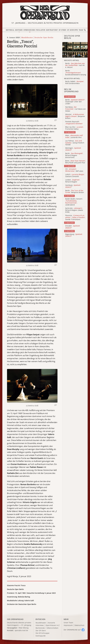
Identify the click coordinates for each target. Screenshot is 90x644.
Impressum (68, 625)
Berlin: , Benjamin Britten (75, 192)
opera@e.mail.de (21, 630)
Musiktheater (27, 38)
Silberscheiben (52, 628)
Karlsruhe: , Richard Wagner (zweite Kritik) (74, 210)
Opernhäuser (29, 30)
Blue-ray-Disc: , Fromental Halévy (74, 128)
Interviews (40, 625)
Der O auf (72, 630)
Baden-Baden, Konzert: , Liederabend (74, 202)
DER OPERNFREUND (15, 619)
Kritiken (19, 30)
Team (81, 30)
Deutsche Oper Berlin (44, 38)
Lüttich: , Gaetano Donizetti (75, 175)
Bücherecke (40, 628)
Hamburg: (73, 186)
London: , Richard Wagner (73, 181)
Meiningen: (73, 149)
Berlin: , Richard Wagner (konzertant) (74, 155)
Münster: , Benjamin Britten (75, 116)
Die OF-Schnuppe (42, 633)
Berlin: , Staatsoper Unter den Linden (75, 102)
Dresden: (73, 227)
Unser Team (68, 623)
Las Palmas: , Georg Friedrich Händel (75, 143)
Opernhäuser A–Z (52, 625)
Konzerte (51, 623)
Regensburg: (74, 235)
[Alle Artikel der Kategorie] (75, 50)
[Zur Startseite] (45, 13)
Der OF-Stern (41, 631)
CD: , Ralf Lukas (74, 170)
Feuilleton (40, 30)
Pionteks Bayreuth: (74, 123)
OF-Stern (62, 30)
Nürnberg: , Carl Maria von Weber (75, 109)
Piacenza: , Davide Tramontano (75, 217)
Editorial (10, 30)
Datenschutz (79, 625)
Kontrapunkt (52, 30)
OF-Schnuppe (72, 30)
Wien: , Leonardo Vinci (74, 136)
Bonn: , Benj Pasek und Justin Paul (76, 162)
